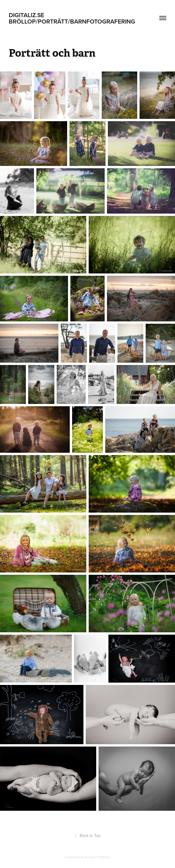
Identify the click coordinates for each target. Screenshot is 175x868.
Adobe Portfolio (98, 857)
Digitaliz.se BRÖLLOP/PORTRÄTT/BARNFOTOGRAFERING (72, 18)
